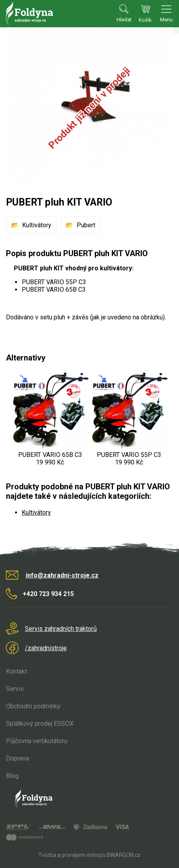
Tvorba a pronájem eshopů (72, 855)
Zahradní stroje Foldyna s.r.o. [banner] (29, 14)
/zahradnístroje (46, 648)
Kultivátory (37, 225)
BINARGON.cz (124, 855)
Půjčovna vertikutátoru (37, 741)
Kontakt (16, 671)
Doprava (17, 758)
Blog (12, 776)
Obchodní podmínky (33, 706)
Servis (15, 689)
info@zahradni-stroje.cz (62, 575)
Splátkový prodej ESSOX (40, 724)
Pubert (86, 225)
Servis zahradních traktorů (61, 629)
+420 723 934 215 (48, 594)
